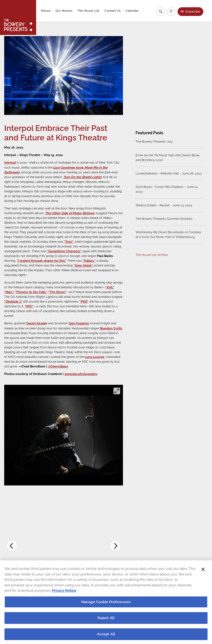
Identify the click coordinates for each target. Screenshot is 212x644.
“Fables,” (89, 261)
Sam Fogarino (79, 323)
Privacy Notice (64, 593)
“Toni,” (69, 242)
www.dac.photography (81, 374)
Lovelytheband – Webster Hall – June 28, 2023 (169, 173)
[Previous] (12, 546)
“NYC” (29, 306)
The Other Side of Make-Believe (70, 213)
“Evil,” (110, 287)
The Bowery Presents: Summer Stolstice (164, 219)
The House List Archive (152, 254)
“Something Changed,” (64, 251)
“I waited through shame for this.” (42, 261)
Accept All (106, 637)
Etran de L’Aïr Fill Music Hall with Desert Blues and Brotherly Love (167, 158)
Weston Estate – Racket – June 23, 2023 (164, 205)
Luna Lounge (95, 357)
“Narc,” (9, 292)
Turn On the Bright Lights (82, 177)
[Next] (115, 546)
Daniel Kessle (36, 323)
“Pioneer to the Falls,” (31, 292)
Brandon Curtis (111, 328)
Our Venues (64, 11)
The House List (88, 11)
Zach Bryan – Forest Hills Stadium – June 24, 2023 (167, 189)
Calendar (132, 11)
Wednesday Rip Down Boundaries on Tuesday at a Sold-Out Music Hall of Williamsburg (168, 234)
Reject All (106, 621)
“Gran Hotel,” (83, 265)
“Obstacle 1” (13, 301)
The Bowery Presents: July (154, 141)
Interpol (10, 162)
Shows (46, 11)
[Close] (203, 572)
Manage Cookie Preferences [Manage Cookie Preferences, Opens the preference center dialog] (106, 605)
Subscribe (193, 11)
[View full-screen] (117, 391)
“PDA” (84, 301)
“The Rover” (57, 292)
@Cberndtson (58, 366)
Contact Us (112, 11)
